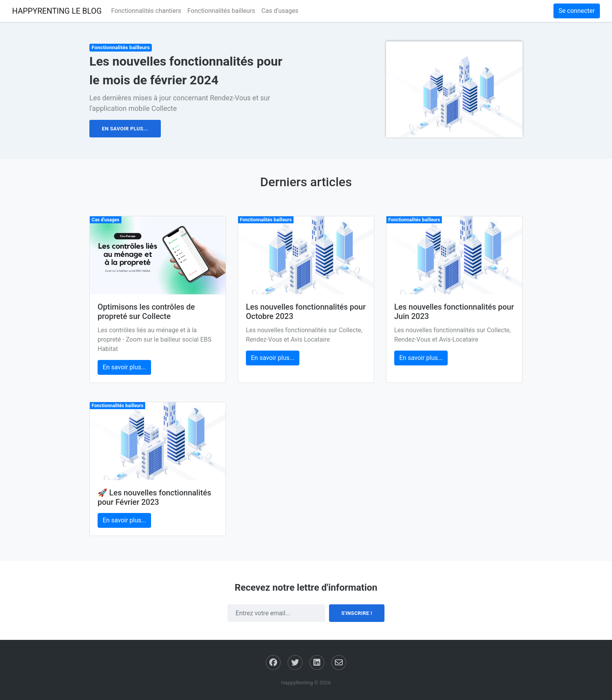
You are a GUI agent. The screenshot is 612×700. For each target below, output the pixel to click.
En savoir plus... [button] (125, 129)
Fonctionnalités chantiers (146, 11)
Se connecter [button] (577, 11)
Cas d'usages (280, 11)
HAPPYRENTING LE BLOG (57, 11)
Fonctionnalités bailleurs (221, 11)
